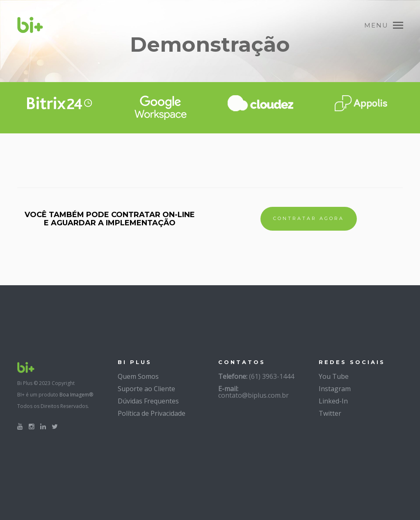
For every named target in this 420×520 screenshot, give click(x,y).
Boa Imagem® (76, 395)
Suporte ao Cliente (146, 389)
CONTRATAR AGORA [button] (309, 218)
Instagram (335, 389)
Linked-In (333, 401)
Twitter (330, 413)
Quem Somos (138, 376)
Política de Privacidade (152, 413)
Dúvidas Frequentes (148, 401)
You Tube (334, 376)
